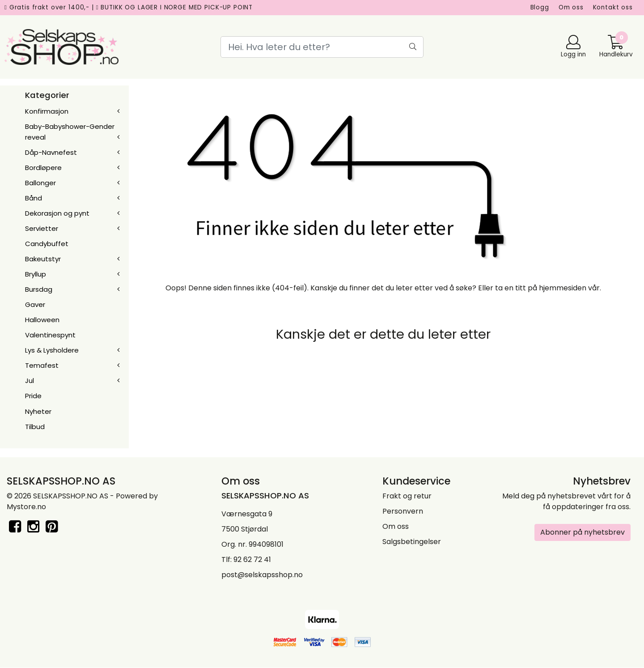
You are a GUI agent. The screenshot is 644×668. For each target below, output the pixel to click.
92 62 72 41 (252, 560)
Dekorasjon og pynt (57, 213)
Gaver (35, 304)
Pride (33, 396)
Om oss (571, 7)
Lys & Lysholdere (52, 350)
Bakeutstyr (43, 259)
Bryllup (36, 274)
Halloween (42, 320)
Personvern (403, 511)
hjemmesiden (563, 288)
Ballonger (40, 183)
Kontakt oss (613, 7)
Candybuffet (47, 244)
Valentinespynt (50, 335)
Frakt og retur (407, 496)
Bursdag (39, 289)
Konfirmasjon (47, 111)
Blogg (540, 7)
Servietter (42, 228)
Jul (30, 381)
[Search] (322, 47)
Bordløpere (43, 168)
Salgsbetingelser (412, 542)
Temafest (42, 365)
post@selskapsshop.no (262, 575)
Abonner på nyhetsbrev (583, 532)
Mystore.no (26, 507)
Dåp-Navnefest (51, 152)
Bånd (34, 198)
